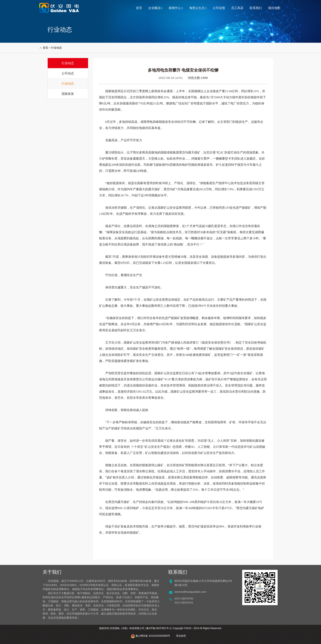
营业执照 (181, 636)
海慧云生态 (198, 8)
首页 (139, 8)
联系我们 (256, 8)
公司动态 (68, 73)
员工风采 (237, 8)
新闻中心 (176, 8)
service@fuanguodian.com (190, 592)
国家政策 (68, 94)
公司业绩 (219, 8)
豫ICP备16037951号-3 (158, 628)
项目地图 (274, 8)
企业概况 (155, 8)
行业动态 (57, 48)
